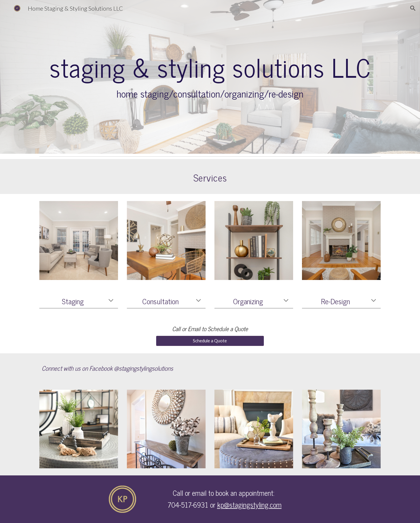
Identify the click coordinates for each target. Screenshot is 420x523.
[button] (413, 8)
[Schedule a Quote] (210, 341)
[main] (210, 77)
